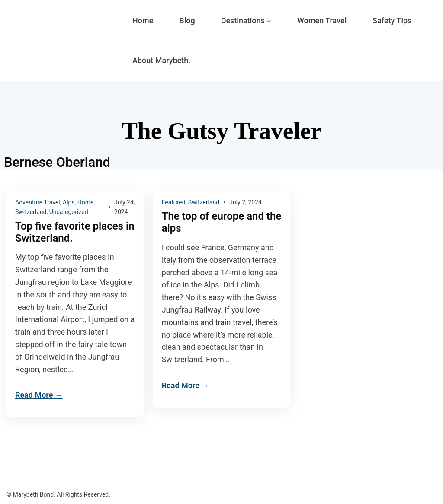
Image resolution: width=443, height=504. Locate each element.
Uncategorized (69, 212)
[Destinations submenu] (269, 21)
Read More (34, 395)
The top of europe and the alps (222, 222)
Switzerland (31, 212)
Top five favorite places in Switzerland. (75, 232)
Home (86, 202)
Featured (174, 202)
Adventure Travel (38, 202)
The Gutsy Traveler (221, 131)
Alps (69, 202)
